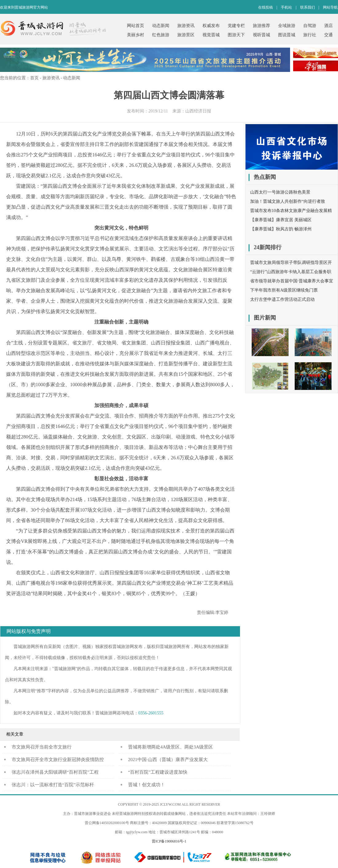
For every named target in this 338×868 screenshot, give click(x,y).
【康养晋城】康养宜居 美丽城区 (281, 220)
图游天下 (236, 35)
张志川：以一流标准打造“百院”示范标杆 (53, 785)
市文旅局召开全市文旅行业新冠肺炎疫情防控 (58, 760)
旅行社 (310, 35)
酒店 (328, 26)
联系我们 (308, 7)
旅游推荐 (261, 26)
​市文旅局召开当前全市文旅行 (42, 747)
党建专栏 (236, 26)
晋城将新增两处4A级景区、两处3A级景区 (171, 747)
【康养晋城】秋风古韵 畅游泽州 (281, 229)
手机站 (286, 7)
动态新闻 (161, 26)
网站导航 (330, 7)
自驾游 (310, 26)
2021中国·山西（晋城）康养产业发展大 (168, 760)
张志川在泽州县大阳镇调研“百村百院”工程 (55, 772)
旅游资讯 (186, 26)
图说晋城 (287, 35)
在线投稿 (265, 7)
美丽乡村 (136, 35)
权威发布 (211, 26)
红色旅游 (161, 35)
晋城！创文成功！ (147, 785)
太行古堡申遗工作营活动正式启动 (282, 299)
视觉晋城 (211, 35)
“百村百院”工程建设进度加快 (158, 772)
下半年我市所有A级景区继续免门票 (284, 290)
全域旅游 (287, 26)
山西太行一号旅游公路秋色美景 (280, 192)
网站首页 (136, 26)
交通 (328, 35)
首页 (34, 78)
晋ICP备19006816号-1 (169, 841)
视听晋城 (261, 35)
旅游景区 (186, 35)
